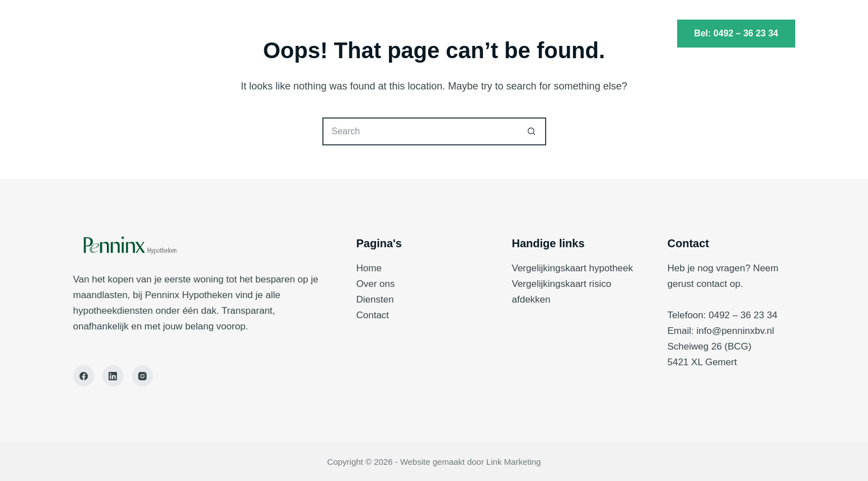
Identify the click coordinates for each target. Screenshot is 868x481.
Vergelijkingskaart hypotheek (573, 268)
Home (356, 34)
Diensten (429, 34)
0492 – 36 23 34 (743, 315)
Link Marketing (514, 462)
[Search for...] (420, 131)
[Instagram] (143, 376)
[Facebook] (84, 376)
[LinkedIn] (113, 376)
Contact (505, 34)
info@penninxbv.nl (735, 331)
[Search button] (532, 131)
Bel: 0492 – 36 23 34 (736, 33)
